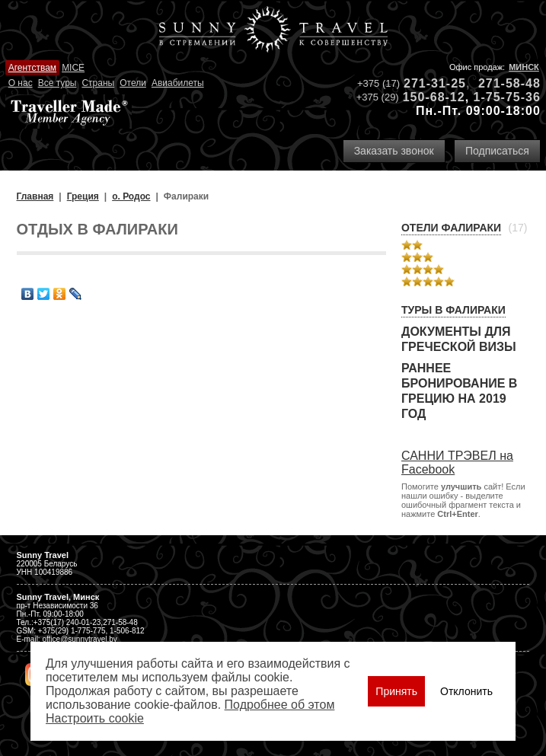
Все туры (57, 83)
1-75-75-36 (507, 97)
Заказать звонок (394, 151)
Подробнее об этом (280, 705)
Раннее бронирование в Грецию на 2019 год (459, 391)
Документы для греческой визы (459, 339)
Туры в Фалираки (453, 310)
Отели (133, 83)
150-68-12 (434, 97)
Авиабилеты (178, 83)
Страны (98, 83)
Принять (396, 691)
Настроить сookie (95, 718)
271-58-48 (509, 83)
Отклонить (466, 691)
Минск (524, 67)
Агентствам (32, 68)
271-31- (427, 83)
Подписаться (497, 151)
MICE (73, 68)
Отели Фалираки (451, 228)
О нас (21, 83)
